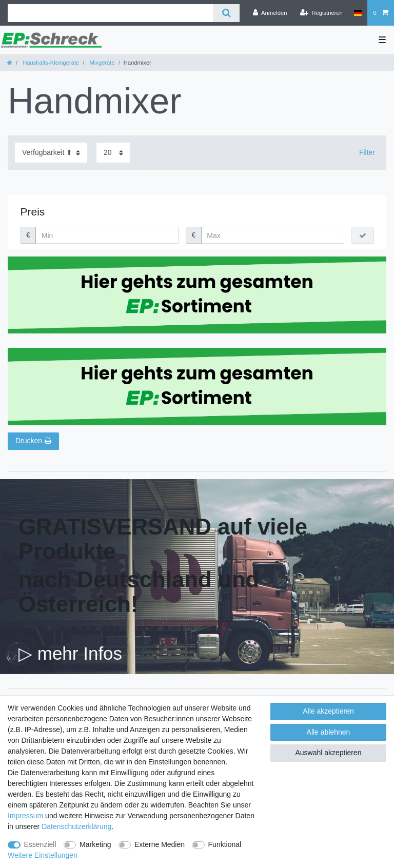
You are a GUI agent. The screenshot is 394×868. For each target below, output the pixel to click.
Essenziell (40, 844)
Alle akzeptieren (328, 711)
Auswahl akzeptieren (328, 753)
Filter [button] (367, 152)
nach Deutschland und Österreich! (139, 592)
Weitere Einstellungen (43, 855)
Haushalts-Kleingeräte (50, 63)
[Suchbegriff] (110, 13)
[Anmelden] (270, 13)
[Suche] (226, 13)
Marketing (95, 844)
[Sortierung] (51, 153)
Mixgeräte (101, 63)
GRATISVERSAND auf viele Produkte (163, 539)
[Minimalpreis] (107, 235)
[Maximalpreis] (273, 235)
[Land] (358, 13)
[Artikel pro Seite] (113, 153)
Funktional (225, 844)
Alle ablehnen (329, 732)
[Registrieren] (321, 13)
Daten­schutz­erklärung (76, 826)
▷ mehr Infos (70, 653)
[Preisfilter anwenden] (363, 235)
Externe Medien (160, 844)
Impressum (25, 816)
